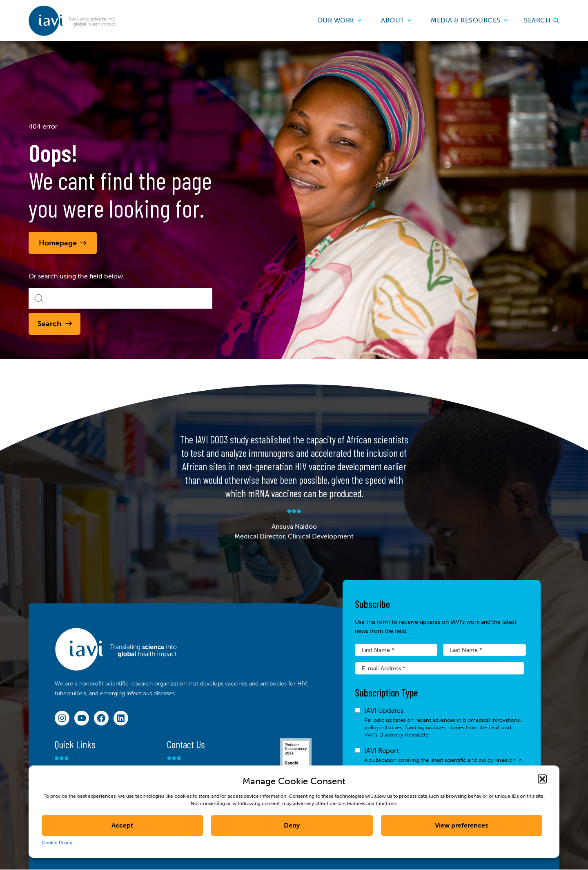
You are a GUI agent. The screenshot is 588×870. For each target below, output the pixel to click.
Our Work (340, 20)
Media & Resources (469, 20)
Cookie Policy (57, 843)
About (396, 20)
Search (542, 20)
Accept (122, 825)
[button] (542, 779)
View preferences (461, 825)
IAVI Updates (440, 723)
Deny (292, 825)
